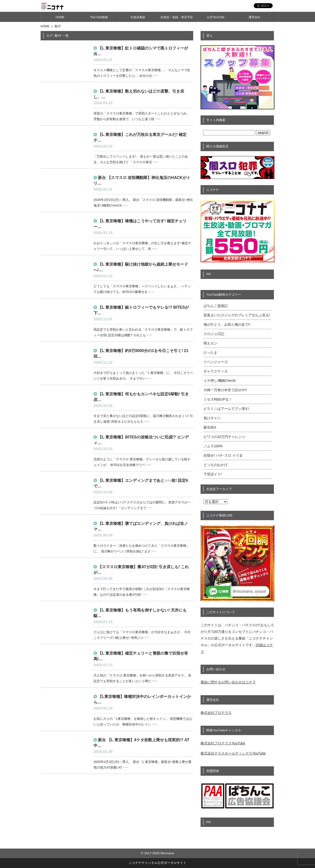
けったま (210, 353)
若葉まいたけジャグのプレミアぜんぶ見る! (237, 315)
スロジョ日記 (214, 334)
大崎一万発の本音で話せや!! (225, 390)
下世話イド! (213, 474)
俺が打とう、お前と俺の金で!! (227, 324)
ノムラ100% (213, 446)
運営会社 (254, 17)
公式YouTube (215, 17)
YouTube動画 (99, 17)
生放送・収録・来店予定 (177, 17)
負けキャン (212, 418)
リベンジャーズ (216, 362)
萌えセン (210, 343)
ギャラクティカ (216, 371)
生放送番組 (138, 17)
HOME (60, 17)
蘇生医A (210, 427)
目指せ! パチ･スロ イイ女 (223, 455)
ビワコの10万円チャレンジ (224, 437)
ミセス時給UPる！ (218, 399)
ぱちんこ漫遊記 (216, 306)
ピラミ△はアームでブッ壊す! (226, 409)
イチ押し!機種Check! (220, 381)
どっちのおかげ (216, 465)
